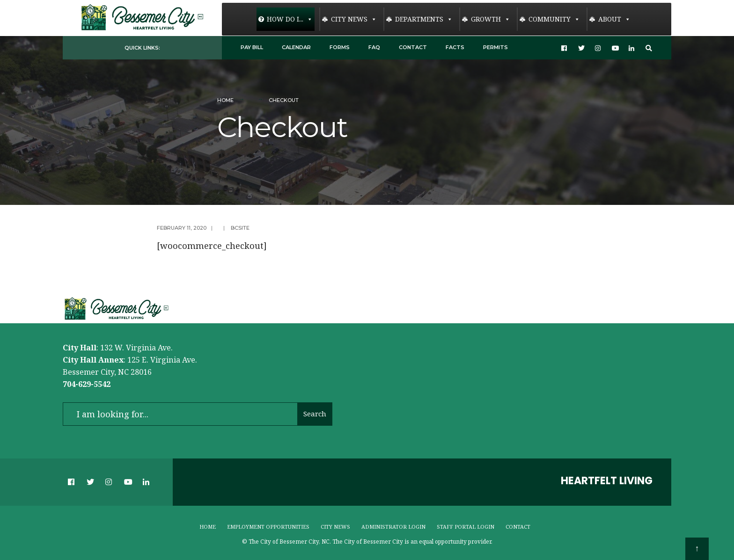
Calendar (296, 47)
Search (315, 414)
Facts (455, 47)
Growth (491, 19)
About (614, 19)
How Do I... (290, 19)
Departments (424, 19)
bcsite (240, 228)
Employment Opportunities (268, 527)
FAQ (374, 47)
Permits (495, 47)
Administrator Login (393, 527)
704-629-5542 (87, 384)
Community (554, 19)
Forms (340, 47)
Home (225, 100)
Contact (413, 47)
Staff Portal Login (466, 527)
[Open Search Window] (649, 48)
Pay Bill (252, 47)
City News (354, 19)
